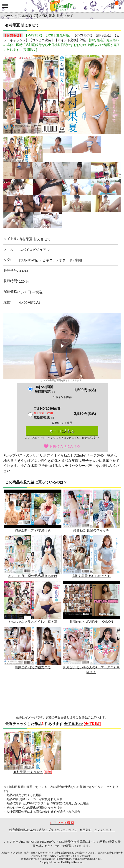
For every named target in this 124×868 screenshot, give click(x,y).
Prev (9, 95)
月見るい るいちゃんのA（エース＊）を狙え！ (91, 650)
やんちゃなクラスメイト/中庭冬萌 (33, 602)
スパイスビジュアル (34, 250)
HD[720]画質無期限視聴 (45, 389)
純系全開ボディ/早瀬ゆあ (33, 511)
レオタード (64, 260)
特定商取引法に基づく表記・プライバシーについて (43, 830)
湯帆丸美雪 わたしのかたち (91, 557)
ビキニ (47, 260)
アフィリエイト (104, 830)
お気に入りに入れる (62, 446)
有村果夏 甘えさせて (33, 752)
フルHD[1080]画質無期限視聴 (47, 413)
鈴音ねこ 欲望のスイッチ (91, 511)
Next (115, 95)
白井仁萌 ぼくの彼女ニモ (33, 648)
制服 (79, 260)
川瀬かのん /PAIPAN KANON (91, 602)
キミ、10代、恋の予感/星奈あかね (33, 557)
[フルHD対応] (28, 16)
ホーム (9, 16)
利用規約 (86, 830)
